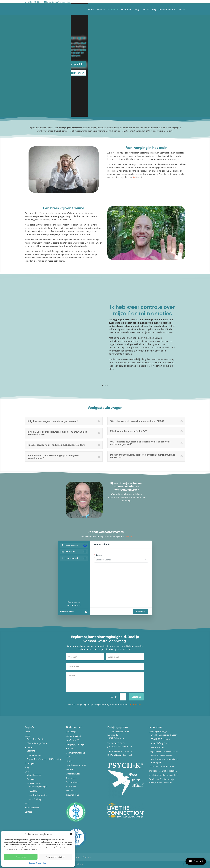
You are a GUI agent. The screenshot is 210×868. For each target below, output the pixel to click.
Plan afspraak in (75, 64)
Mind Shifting (35, 799)
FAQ (154, 10)
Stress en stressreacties (161, 755)
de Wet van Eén (73, 740)
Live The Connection (38, 795)
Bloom (80, 864)
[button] (71, 834)
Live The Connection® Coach (164, 735)
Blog (137, 10)
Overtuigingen (73, 782)
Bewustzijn (71, 732)
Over (144, 10)
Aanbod (112, 10)
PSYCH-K (33, 791)
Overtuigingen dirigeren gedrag (163, 775)
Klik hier (128, 537)
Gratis (99, 10)
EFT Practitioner (158, 747)
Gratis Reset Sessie (35, 739)
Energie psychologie (38, 787)
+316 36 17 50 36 (74, 605)
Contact (182, 10)
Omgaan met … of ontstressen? (163, 752)
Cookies (32, 863)
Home (91, 10)
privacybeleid (135, 704)
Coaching (31, 751)
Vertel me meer (75, 73)
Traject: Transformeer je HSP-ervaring (44, 759)
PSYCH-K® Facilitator (160, 739)
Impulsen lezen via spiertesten (163, 771)
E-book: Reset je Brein (37, 743)
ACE (135, 177)
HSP (68, 757)
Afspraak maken (167, 10)
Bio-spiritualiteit (73, 736)
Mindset (70, 770)
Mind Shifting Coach (160, 743)
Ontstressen (72, 778)
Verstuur (136, 697)
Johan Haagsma (34, 775)
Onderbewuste (73, 774)
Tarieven (31, 779)
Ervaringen (126, 10)
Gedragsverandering (75, 753)
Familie (69, 748)
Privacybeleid (41, 863)
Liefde (69, 761)
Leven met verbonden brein (162, 766)
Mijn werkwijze (34, 783)
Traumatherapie (34, 755)
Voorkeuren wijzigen (56, 857)
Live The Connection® (76, 765)
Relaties (70, 791)
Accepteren (21, 857)
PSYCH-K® (71, 786)
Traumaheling (72, 795)
